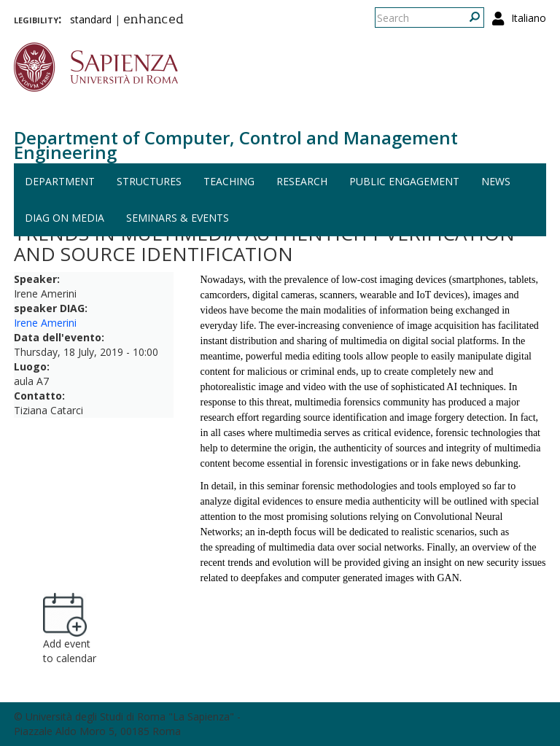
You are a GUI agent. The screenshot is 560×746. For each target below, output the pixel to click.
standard (91, 19)
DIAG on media (65, 218)
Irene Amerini (45, 323)
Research (302, 181)
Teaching (229, 181)
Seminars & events (178, 218)
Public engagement (404, 181)
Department (60, 181)
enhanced (153, 20)
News (496, 181)
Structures (149, 181)
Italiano (529, 18)
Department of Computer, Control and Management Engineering (236, 145)
